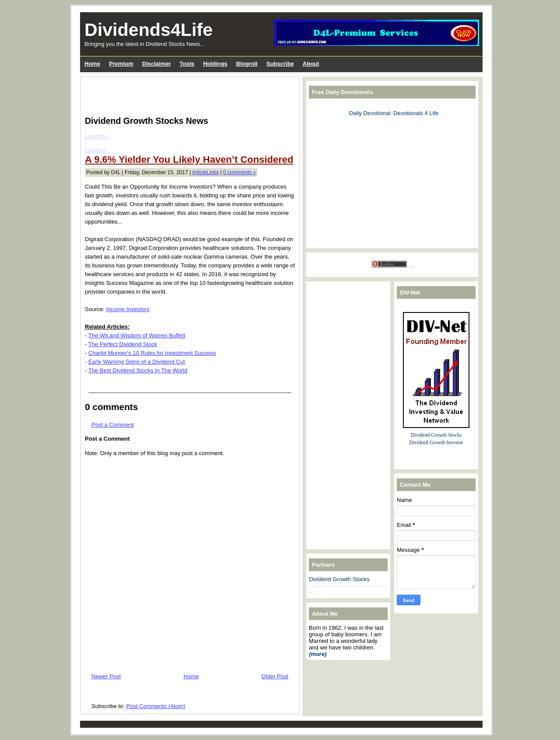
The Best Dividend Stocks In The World (138, 370)
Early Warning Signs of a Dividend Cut (137, 362)
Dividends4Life (149, 30)
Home (191, 676)
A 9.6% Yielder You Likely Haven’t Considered (189, 160)
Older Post (275, 676)
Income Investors (128, 309)
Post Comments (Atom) (156, 706)
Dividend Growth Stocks (339, 579)
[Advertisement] (187, 95)
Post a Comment (113, 425)
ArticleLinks (205, 172)
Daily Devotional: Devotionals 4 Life (394, 113)
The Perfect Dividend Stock (123, 344)
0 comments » (240, 172)
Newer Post (106, 676)
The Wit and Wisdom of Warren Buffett (137, 335)
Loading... (97, 136)
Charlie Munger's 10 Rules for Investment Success (152, 353)
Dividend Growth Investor (436, 443)
